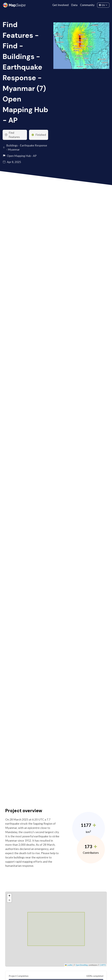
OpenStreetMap (82, 965)
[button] (9, 896)
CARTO (103, 965)
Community (87, 5)
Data (74, 5)
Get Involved (60, 5)
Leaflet (69, 965)
